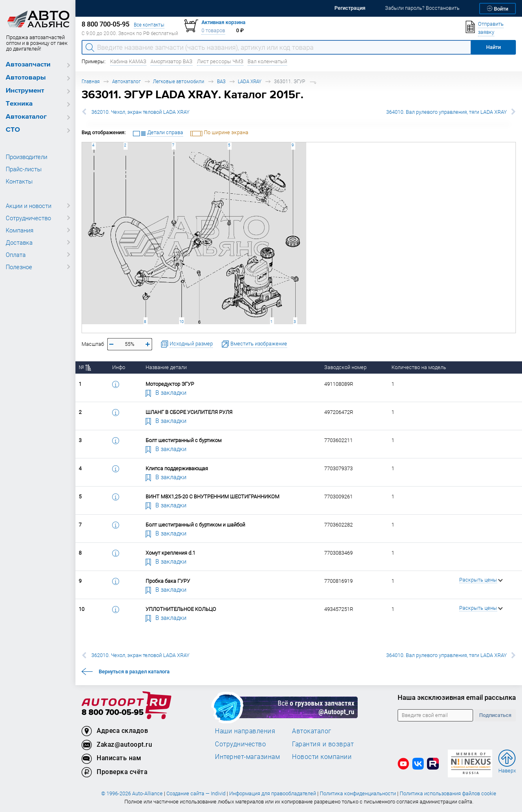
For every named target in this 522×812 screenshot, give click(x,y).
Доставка (19, 242)
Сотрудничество (28, 218)
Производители (27, 157)
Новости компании (322, 757)
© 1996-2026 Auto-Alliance (132, 793)
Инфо (119, 367)
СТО (13, 130)
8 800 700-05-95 (113, 713)
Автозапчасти (28, 65)
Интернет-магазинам (247, 757)
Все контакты (149, 25)
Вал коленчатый (267, 61)
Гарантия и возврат (323, 744)
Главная (91, 81)
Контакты (19, 181)
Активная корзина (223, 22)
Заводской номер (345, 367)
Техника (19, 104)
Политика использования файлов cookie (448, 793)
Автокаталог (26, 117)
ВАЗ (221, 81)
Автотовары (26, 78)
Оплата (16, 254)
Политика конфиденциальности (358, 793)
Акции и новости (29, 206)
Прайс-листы (24, 169)
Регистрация (350, 8)
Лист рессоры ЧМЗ (220, 61)
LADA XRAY (250, 81)
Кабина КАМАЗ (128, 61)
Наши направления (245, 731)
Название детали (166, 367)
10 (181, 322)
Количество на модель (419, 367)
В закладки (166, 392)
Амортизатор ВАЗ (171, 61)
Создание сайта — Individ (196, 793)
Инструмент (25, 91)
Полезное (19, 267)
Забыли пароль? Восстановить (422, 8)
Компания (20, 230)
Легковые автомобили (179, 81)
